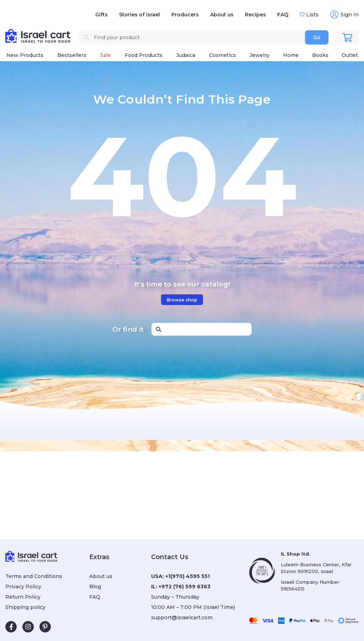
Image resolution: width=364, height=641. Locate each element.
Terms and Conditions (34, 576)
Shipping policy (25, 607)
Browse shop (182, 300)
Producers (185, 15)
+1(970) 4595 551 (188, 576)
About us (222, 15)
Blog (95, 587)
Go (317, 37)
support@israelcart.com (182, 618)
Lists (312, 15)
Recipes (255, 15)
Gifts (101, 15)
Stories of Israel (140, 15)
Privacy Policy (23, 587)
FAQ (283, 15)
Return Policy (23, 597)
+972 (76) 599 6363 (184, 587)
